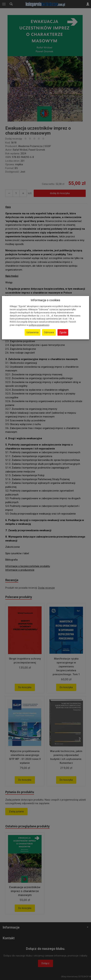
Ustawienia (32, 332)
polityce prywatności (39, 325)
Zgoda (63, 332)
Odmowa (49, 332)
